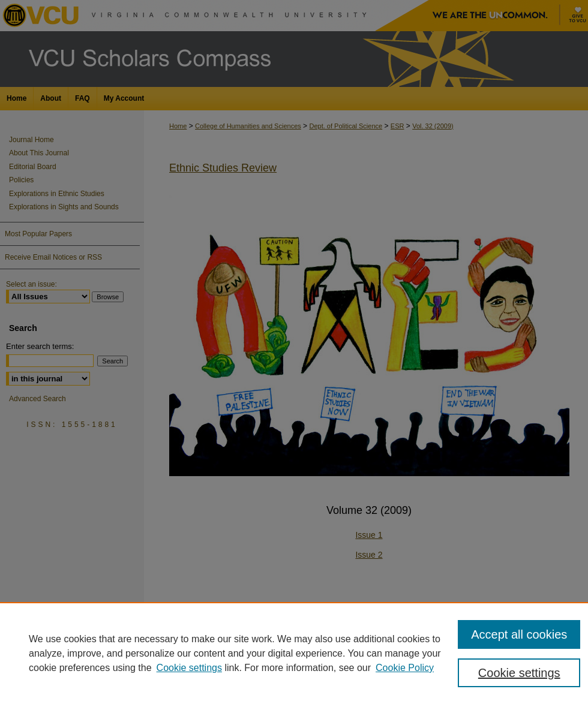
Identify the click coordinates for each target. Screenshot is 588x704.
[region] (294, 653)
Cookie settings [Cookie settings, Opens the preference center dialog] (519, 673)
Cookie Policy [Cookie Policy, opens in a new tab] (405, 668)
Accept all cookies (519, 634)
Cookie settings (189, 668)
